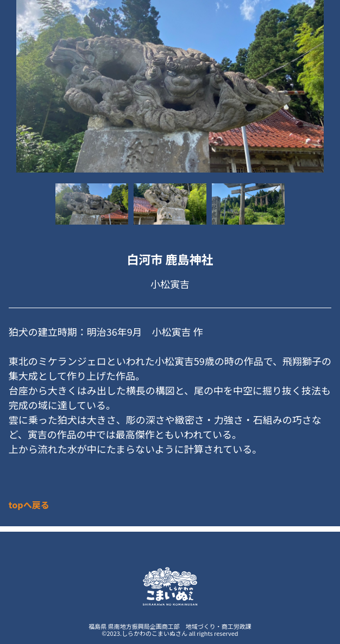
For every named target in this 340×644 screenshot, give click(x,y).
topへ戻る (29, 505)
